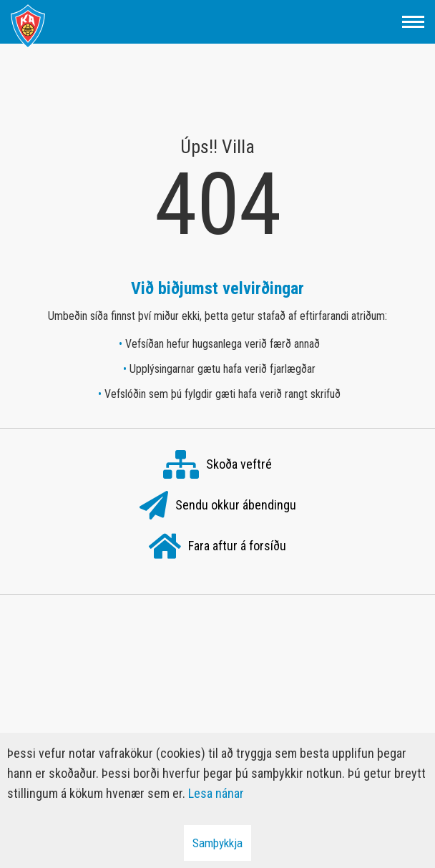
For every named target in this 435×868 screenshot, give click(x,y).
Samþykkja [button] (217, 843)
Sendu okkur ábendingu (218, 506)
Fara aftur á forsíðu (217, 547)
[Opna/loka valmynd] (413, 22)
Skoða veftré (217, 465)
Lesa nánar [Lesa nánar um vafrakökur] (216, 793)
